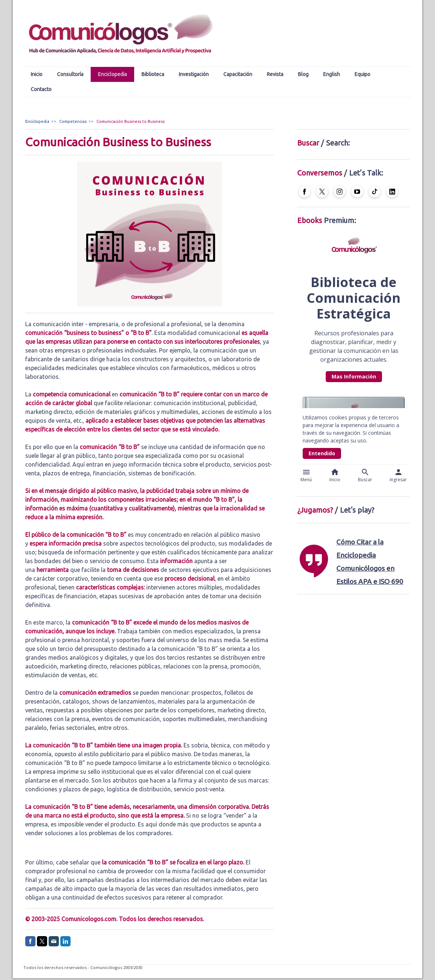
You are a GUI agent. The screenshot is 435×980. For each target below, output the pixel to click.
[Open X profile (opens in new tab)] (322, 192)
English (332, 74)
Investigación (194, 74)
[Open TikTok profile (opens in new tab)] (375, 192)
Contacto (41, 89)
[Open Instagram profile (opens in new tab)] (340, 192)
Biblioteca (153, 74)
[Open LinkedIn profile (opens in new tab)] (392, 192)
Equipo (362, 74)
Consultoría (70, 74)
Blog (303, 74)
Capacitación (238, 74)
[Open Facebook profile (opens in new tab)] (304, 192)
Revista (275, 74)
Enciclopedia (112, 74)
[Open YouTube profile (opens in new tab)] (357, 192)
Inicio (37, 74)
